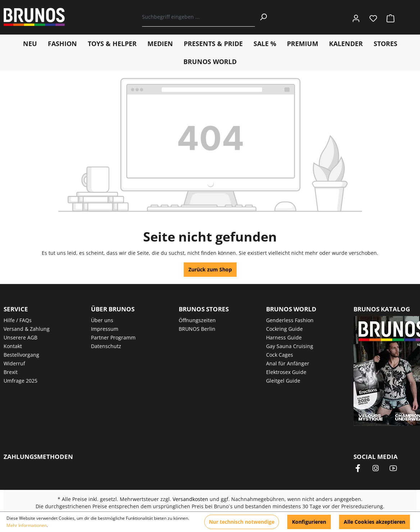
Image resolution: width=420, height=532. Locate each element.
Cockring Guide (284, 329)
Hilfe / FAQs (18, 320)
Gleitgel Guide (283, 381)
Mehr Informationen (27, 525)
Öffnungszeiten (197, 320)
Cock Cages (280, 355)
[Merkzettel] (373, 17)
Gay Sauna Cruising (290, 346)
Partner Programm (113, 337)
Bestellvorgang (21, 355)
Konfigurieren (309, 522)
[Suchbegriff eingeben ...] (199, 17)
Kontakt (13, 346)
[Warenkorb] (388, 17)
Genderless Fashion (290, 320)
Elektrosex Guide (286, 372)
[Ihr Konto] (356, 17)
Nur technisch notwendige (242, 522)
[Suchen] (263, 17)
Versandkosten (190, 499)
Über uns (102, 320)
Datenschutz (106, 346)
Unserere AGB (20, 337)
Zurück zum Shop (210, 269)
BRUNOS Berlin (197, 329)
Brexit (11, 372)
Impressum (105, 329)
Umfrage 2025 (20, 381)
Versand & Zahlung (27, 329)
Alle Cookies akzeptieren (375, 522)
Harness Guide (284, 337)
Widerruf (14, 363)
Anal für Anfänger (288, 363)
